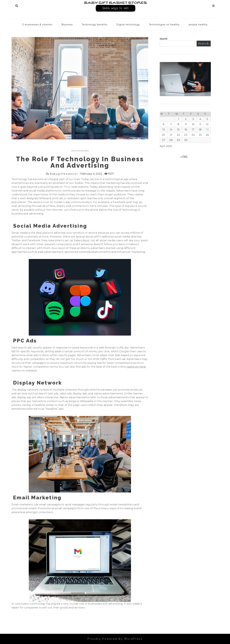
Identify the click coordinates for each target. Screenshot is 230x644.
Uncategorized (80, 151)
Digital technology (128, 25)
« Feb (184, 156)
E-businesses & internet (37, 25)
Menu (213, 5)
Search (17, 5)
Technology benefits (94, 25)
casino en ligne (136, 367)
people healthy (198, 25)
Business (67, 25)
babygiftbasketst (64, 174)
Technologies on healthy (164, 25)
